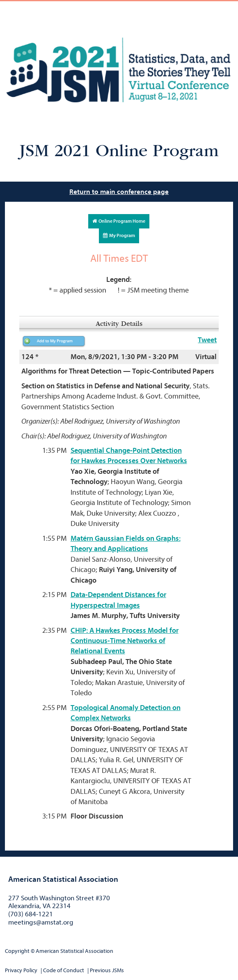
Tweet (207, 340)
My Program (119, 235)
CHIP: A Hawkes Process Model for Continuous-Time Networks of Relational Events (125, 641)
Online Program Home (119, 221)
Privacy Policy (21, 970)
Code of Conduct (64, 970)
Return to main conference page (119, 192)
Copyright (17, 951)
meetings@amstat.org (41, 922)
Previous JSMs (107, 970)
